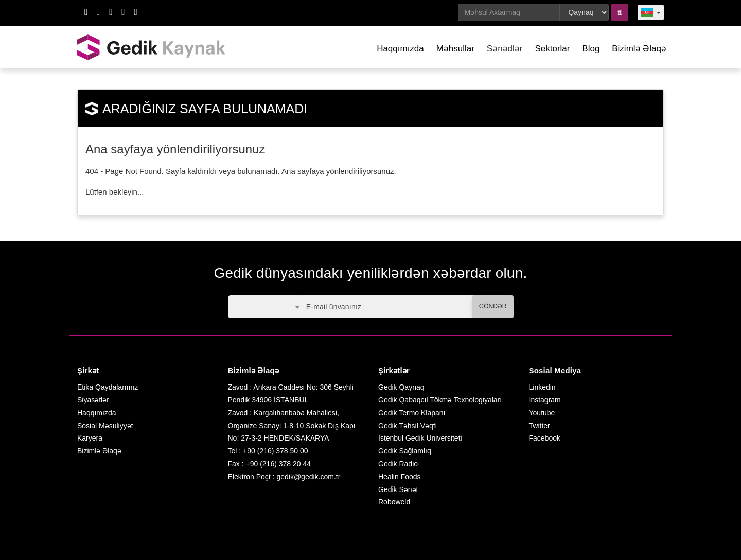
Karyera (90, 438)
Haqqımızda (400, 49)
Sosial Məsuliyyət (105, 426)
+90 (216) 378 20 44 (279, 464)
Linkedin (542, 387)
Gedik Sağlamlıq (405, 451)
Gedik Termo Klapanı (412, 413)
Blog (591, 49)
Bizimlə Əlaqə (639, 49)
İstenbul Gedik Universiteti (420, 438)
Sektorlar (552, 49)
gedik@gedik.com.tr (308, 477)
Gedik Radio (398, 464)
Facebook (545, 438)
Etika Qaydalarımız (108, 387)
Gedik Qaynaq (401, 387)
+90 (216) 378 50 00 (276, 451)
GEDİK (152, 47)
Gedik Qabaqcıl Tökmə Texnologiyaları (440, 400)
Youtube (542, 413)
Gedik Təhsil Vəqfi (408, 426)
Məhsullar (455, 49)
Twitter (540, 426)
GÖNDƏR (493, 306)
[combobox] (266, 307)
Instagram (545, 400)
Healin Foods (400, 477)
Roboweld (394, 502)
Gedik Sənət (398, 489)
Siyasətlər (93, 400)
